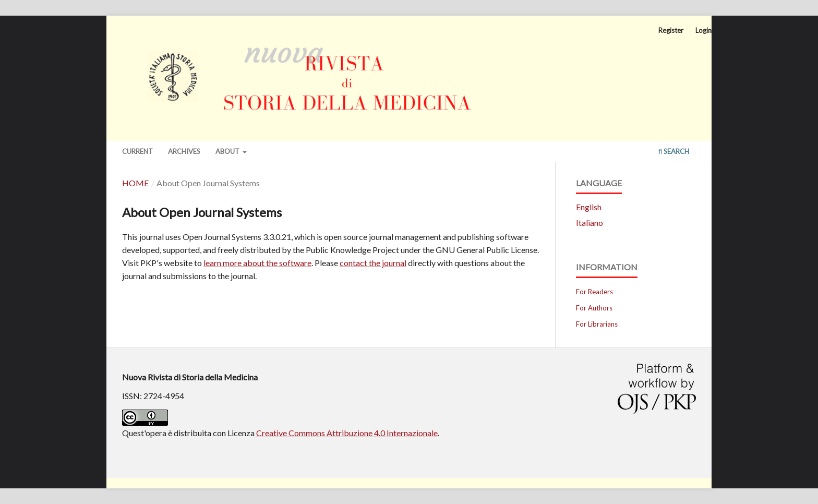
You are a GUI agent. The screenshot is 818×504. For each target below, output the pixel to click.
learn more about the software (257, 263)
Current (137, 151)
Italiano (590, 223)
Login (703, 30)
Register (671, 30)
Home (135, 183)
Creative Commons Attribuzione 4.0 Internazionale (347, 433)
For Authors (594, 308)
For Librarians (597, 324)
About (228, 151)
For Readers (594, 292)
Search (674, 151)
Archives (184, 151)
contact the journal (373, 263)
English (589, 207)
